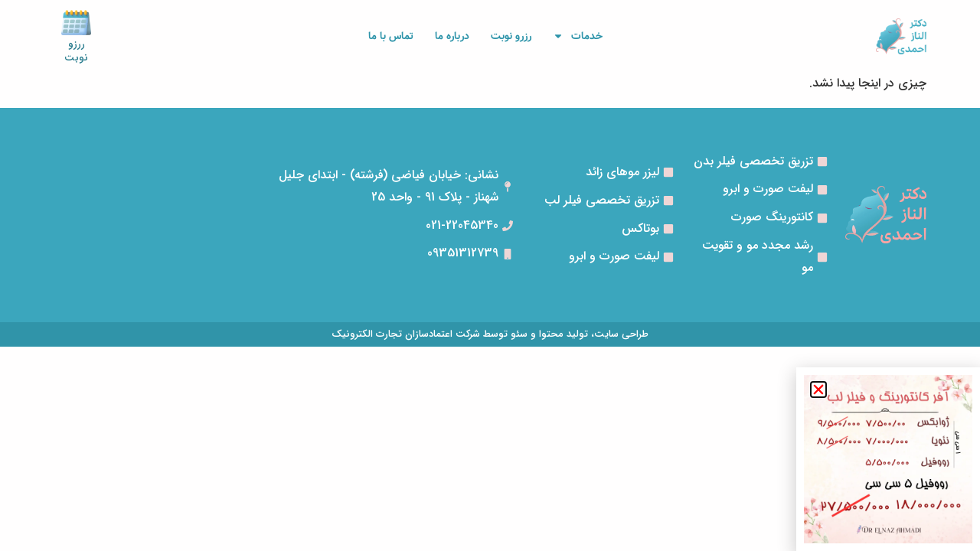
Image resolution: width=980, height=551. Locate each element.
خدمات (578, 36)
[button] (818, 390)
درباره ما (452, 36)
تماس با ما (391, 36)
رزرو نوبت (511, 36)
